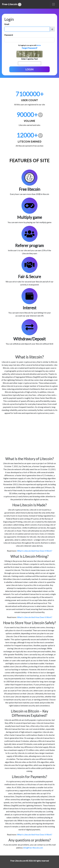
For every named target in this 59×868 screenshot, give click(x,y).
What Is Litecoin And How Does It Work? (35, 551)
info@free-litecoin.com (33, 848)
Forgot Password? (30, 48)
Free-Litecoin (12, 5)
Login (29, 69)
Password (9, 35)
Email (7, 24)
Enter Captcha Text (29, 59)
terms (39, 45)
